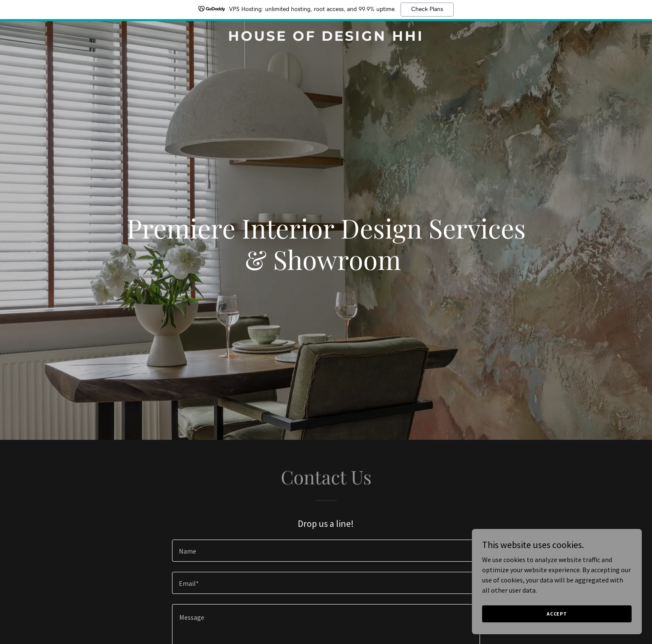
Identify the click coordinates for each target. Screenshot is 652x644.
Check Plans (427, 9)
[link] (326, 38)
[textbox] (326, 551)
